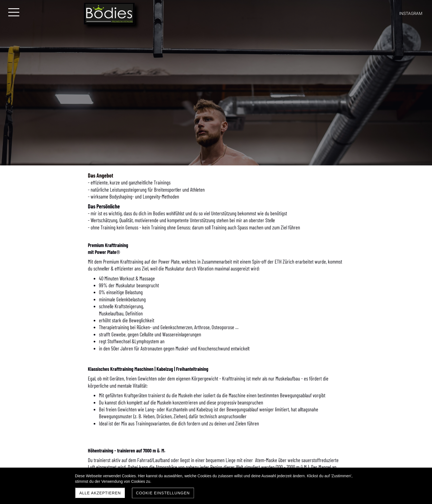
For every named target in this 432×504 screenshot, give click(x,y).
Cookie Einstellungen (163, 493)
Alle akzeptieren (100, 493)
